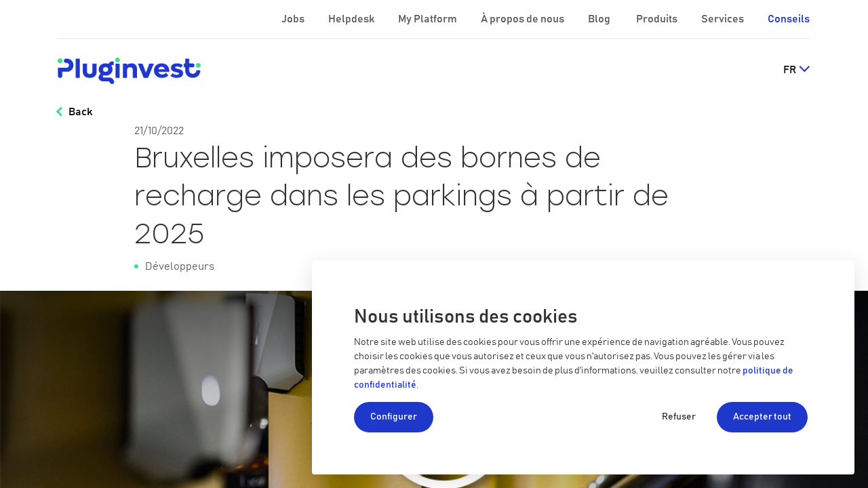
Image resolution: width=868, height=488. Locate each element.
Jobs (294, 19)
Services (724, 19)
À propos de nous (524, 19)
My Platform (428, 19)
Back (80, 112)
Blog (600, 19)
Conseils (789, 19)
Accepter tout (762, 417)
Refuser (679, 417)
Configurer (394, 417)
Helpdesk (352, 19)
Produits (658, 19)
